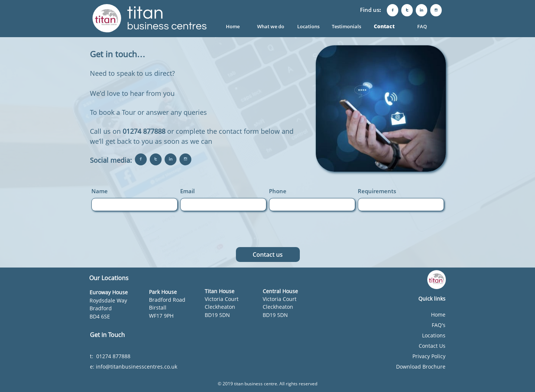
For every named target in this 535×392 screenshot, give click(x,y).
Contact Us (432, 346)
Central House (280, 291)
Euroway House (109, 292)
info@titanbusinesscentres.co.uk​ (137, 367)
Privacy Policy (429, 356)
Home (438, 315)
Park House (163, 292)
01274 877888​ (114, 356)
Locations (434, 335)
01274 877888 (144, 131)
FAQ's (439, 325)
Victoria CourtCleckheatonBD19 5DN (222, 307)
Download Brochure (421, 367)
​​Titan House (220, 291)
